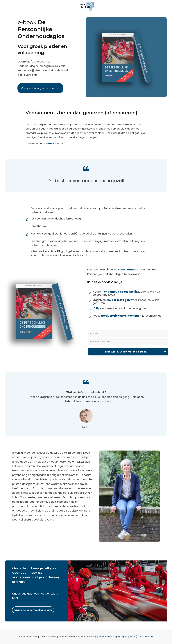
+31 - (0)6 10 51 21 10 (141, 637)
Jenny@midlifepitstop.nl (113, 637)
